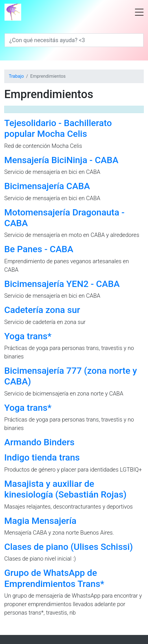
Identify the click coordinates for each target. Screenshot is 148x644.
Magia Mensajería (40, 521)
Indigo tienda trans (42, 457)
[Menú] (139, 12)
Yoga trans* (28, 336)
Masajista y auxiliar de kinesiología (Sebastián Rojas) (65, 489)
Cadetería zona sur (42, 310)
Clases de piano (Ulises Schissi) (68, 547)
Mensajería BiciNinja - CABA (61, 160)
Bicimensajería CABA (47, 186)
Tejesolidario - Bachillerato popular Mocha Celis (58, 128)
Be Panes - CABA (39, 249)
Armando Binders (39, 442)
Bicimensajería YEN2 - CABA (62, 284)
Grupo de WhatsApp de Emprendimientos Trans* (54, 578)
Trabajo (16, 76)
